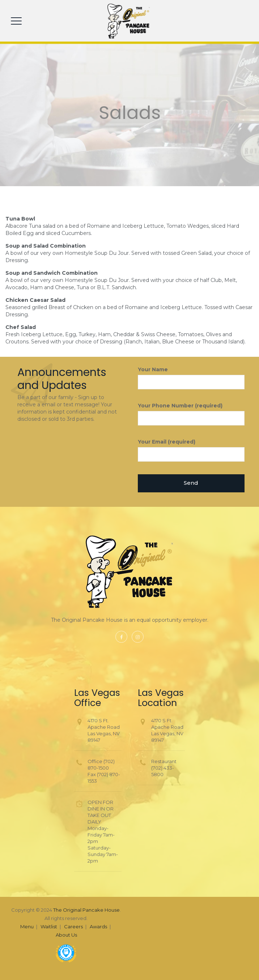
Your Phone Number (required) (191, 414)
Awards (98, 926)
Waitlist (49, 926)
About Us (66, 935)
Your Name (191, 378)
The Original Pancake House (86, 910)
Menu (27, 926)
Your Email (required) (191, 450)
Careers (73, 926)
